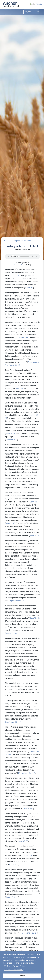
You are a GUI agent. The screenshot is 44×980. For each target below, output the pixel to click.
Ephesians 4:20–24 (29, 933)
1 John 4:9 (29, 288)
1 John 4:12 (14, 865)
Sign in (39, 4)
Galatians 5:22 (11, 440)
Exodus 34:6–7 (22, 338)
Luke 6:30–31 (28, 809)
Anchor (10, 3)
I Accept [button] (22, 976)
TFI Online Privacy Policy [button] (14, 966)
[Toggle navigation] (8, 12)
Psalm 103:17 (14, 365)
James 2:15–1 (12, 897)
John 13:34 (34, 536)
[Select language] (31, 12)
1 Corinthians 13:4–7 (26, 773)
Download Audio (19, 265)
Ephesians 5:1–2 (17, 601)
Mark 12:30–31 (12, 523)
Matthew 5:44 (11, 633)
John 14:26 (10, 434)
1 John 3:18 (27, 855)
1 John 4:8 (15, 276)
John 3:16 (19, 389)
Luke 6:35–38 (23, 841)
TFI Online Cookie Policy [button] (14, 970)
